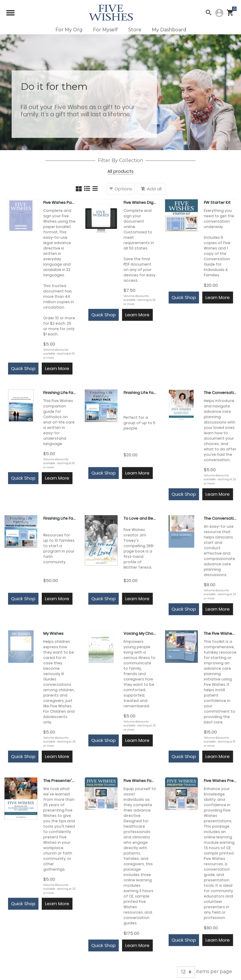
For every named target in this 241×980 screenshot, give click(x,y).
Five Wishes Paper (60, 202)
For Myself (105, 30)
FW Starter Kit (217, 202)
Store (135, 30)
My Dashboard (169, 30)
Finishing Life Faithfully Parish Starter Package (60, 518)
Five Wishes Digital (140, 202)
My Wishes (53, 633)
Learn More (57, 368)
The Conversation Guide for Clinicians (220, 518)
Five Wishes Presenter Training (220, 781)
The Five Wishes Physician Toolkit (220, 633)
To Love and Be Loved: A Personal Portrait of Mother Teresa (140, 518)
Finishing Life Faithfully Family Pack (140, 393)
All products (120, 171)
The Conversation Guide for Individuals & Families (220, 393)
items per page (205, 972)
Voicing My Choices (140, 633)
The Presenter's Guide (60, 781)
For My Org (69, 30)
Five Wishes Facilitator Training (140, 781)
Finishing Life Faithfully (60, 393)
